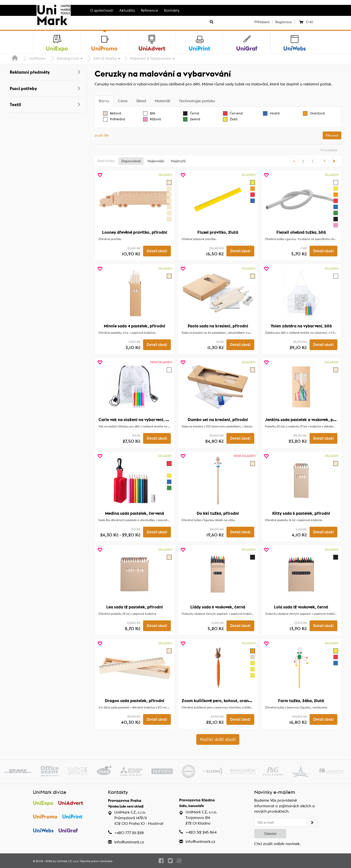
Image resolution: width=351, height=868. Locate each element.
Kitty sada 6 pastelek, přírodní (301, 513)
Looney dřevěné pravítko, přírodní (135, 232)
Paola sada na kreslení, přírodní (218, 326)
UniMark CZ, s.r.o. (68, 861)
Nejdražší (178, 161)
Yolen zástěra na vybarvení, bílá (301, 326)
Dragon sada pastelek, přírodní (135, 701)
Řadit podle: (106, 161)
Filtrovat (332, 135)
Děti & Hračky (105, 58)
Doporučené (131, 161)
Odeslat (270, 834)
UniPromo (37, 58)
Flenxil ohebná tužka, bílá (301, 232)
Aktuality (127, 10)
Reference (150, 10)
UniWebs (43, 830)
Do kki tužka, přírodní (218, 513)
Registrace (283, 22)
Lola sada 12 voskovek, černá (301, 607)
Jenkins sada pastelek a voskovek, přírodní (306, 420)
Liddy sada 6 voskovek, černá (218, 607)
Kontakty (172, 10)
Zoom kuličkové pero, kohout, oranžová (219, 701)
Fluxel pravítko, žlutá (218, 232)
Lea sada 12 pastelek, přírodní (135, 607)
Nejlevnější (156, 161)
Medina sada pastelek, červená (135, 513)
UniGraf (68, 830)
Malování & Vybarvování (151, 58)
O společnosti (102, 10)
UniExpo (43, 803)
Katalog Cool (68, 58)
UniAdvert (71, 803)
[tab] (104, 101)
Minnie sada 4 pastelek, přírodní (135, 326)
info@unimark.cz (129, 842)
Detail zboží (157, 251)
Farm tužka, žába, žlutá (301, 701)
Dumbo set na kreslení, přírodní (218, 420)
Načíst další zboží (218, 739)
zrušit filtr (102, 135)
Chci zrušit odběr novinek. (277, 844)
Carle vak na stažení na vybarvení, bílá (136, 420)
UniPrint (72, 817)
